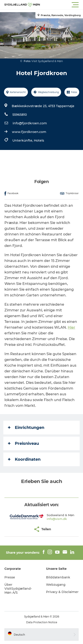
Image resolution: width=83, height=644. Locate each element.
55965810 (20, 115)
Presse (10, 577)
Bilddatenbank (58, 577)
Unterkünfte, (23, 140)
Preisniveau (23, 443)
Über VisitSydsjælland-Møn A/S (18, 589)
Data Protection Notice (42, 622)
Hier (71, 327)
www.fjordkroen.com (29, 132)
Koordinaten (24, 459)
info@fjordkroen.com (30, 123)
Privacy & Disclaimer (62, 592)
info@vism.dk (57, 519)
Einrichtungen (26, 428)
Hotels (39, 140)
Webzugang (56, 585)
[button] (61, 5)
